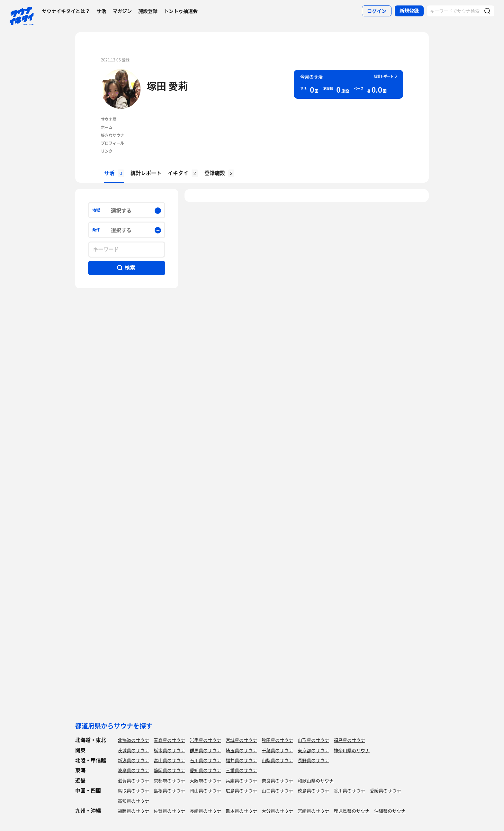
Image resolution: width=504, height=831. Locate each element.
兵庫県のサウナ (241, 781)
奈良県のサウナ (277, 781)
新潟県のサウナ (133, 760)
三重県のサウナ (241, 770)
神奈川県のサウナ (352, 750)
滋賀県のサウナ (133, 781)
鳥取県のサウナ (133, 790)
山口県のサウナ (277, 790)
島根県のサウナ (169, 790)
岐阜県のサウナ (133, 770)
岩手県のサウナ (205, 740)
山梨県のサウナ (277, 760)
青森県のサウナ (169, 740)
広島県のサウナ (241, 790)
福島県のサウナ (349, 740)
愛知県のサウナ (205, 770)
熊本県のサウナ (241, 811)
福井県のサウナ (241, 760)
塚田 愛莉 (167, 86)
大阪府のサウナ (205, 781)
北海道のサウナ (133, 740)
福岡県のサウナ (133, 811)
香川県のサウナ (349, 790)
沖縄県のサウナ (390, 811)
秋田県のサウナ (277, 740)
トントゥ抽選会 (181, 11)
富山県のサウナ (169, 760)
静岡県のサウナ (169, 770)
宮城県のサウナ (241, 740)
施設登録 (148, 11)
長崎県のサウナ (205, 811)
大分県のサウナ (277, 811)
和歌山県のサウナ (316, 781)
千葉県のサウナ (277, 750)
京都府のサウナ (169, 781)
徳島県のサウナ (313, 790)
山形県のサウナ (313, 740)
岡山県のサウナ (205, 790)
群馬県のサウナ (205, 750)
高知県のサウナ (133, 801)
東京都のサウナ (313, 750)
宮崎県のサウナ (313, 811)
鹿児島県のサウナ (352, 811)
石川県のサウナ (205, 760)
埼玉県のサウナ (241, 750)
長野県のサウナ (313, 760)
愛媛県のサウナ (385, 790)
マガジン (122, 11)
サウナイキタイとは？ (66, 11)
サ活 (101, 11)
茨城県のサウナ (133, 750)
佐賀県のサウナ (169, 811)
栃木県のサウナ (169, 750)
